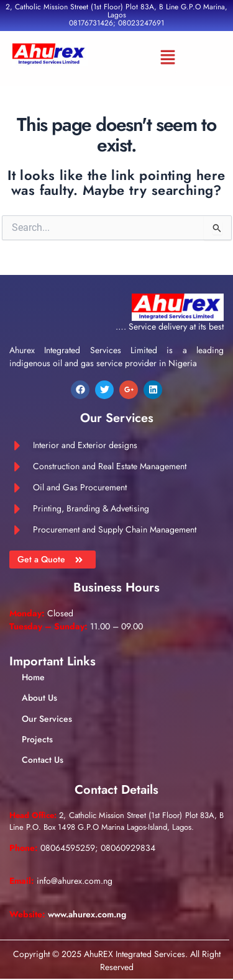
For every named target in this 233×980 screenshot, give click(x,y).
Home (33, 677)
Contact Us (43, 760)
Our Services (47, 719)
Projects (37, 739)
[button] (168, 58)
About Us (39, 698)
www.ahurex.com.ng (87, 914)
